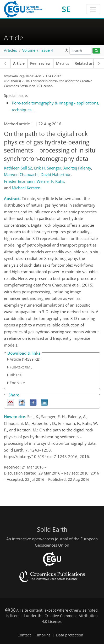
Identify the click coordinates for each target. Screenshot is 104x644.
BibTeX (16, 375)
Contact (24, 635)
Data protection (70, 635)
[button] (67, 50)
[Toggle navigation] (93, 9)
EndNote (17, 383)
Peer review (40, 63)
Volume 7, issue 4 (38, 50)
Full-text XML (21, 367)
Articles (10, 50)
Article (19, 63)
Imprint (43, 635)
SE (66, 9)
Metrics (63, 63)
